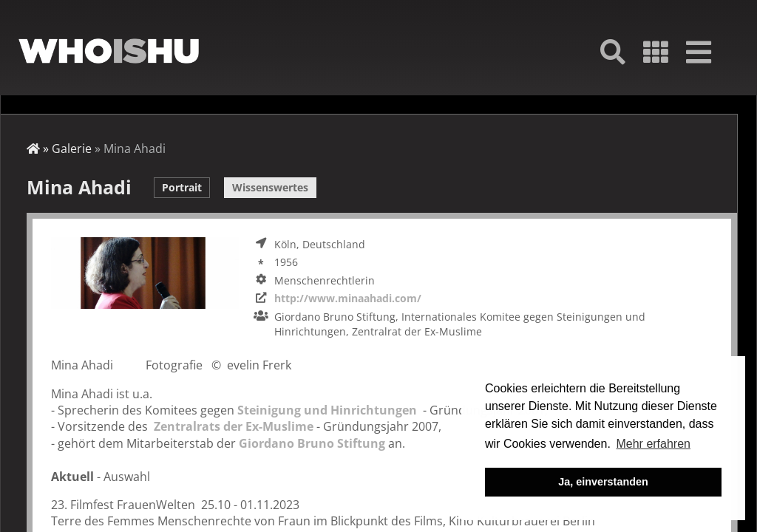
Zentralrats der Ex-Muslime (234, 426)
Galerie (72, 149)
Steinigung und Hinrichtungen (327, 410)
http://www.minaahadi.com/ (348, 298)
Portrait (182, 187)
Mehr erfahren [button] (653, 444)
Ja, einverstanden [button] (603, 482)
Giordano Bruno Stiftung (310, 443)
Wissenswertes (270, 187)
